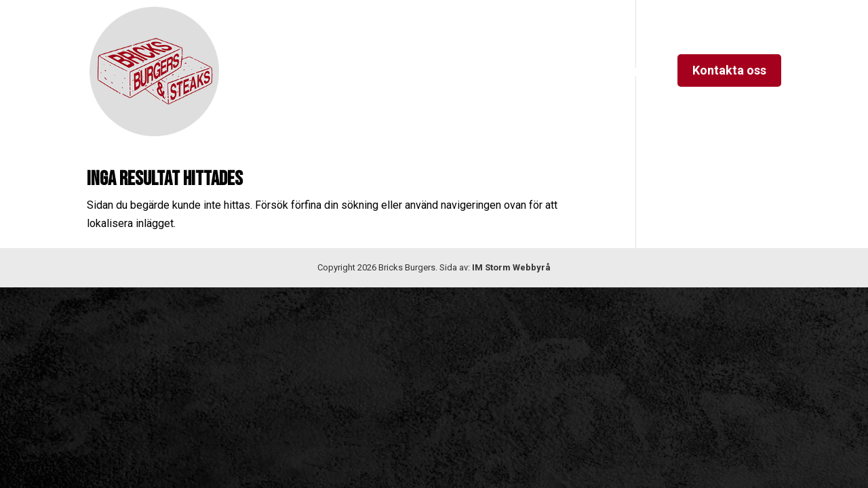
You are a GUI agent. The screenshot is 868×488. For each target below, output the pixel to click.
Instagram (631, 72)
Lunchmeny (552, 72)
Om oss (387, 72)
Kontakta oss (729, 70)
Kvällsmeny (457, 72)
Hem (335, 72)
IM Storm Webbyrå (511, 267)
